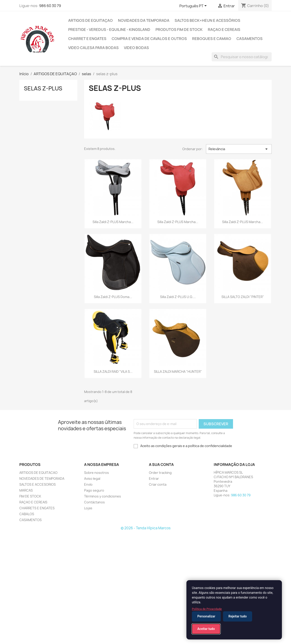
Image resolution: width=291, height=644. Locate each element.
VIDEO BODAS (136, 48)
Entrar (154, 479)
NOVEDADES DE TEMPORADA (42, 479)
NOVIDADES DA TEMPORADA (144, 20)
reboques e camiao (212, 39)
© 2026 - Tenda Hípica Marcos (146, 528)
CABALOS (27, 514)
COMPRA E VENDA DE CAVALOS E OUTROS (149, 39)
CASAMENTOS (250, 39)
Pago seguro (94, 490)
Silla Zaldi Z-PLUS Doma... (113, 297)
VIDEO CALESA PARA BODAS (93, 48)
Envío (88, 484)
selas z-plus (43, 88)
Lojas (88, 508)
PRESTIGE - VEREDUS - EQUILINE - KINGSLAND (109, 30)
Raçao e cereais (224, 30)
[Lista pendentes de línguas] (194, 6)
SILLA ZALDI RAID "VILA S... (113, 372)
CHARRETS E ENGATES (37, 508)
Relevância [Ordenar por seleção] (239, 149)
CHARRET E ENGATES (87, 39)
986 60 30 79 (50, 6)
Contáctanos (94, 502)
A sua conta (161, 465)
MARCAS (26, 490)
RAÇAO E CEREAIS (33, 502)
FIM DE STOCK (30, 496)
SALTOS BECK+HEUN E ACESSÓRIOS (207, 20)
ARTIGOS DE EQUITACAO (38, 473)
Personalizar (206, 616)
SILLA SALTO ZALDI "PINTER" (243, 297)
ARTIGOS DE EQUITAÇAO (90, 20)
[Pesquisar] (242, 57)
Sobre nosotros (97, 473)
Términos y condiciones (103, 496)
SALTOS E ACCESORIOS (38, 484)
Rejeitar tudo (238, 616)
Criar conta (158, 484)
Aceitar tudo (206, 629)
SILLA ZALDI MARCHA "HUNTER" (178, 372)
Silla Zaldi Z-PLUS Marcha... (113, 222)
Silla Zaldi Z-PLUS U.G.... (178, 297)
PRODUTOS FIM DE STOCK (179, 30)
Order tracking (160, 473)
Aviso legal (92, 479)
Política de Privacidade (207, 609)
